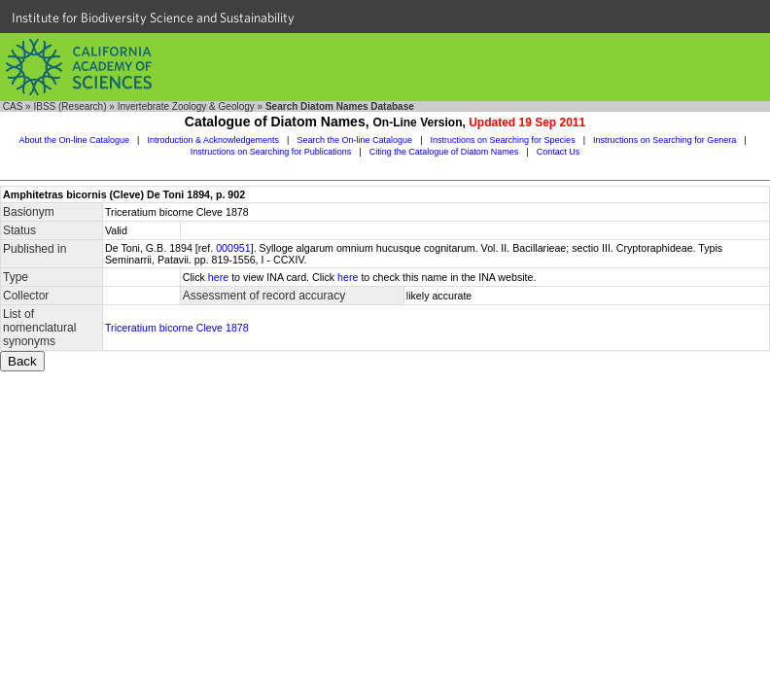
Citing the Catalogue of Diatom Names (444, 152)
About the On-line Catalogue (74, 140)
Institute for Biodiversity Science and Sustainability (153, 17)
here (218, 277)
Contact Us (559, 152)
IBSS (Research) (70, 106)
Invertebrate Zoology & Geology (186, 106)
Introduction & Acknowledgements (213, 140)
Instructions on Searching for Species (503, 140)
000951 (233, 248)
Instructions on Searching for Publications (271, 152)
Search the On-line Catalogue (355, 140)
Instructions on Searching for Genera (665, 140)
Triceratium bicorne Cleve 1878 (177, 328)
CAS (13, 106)
